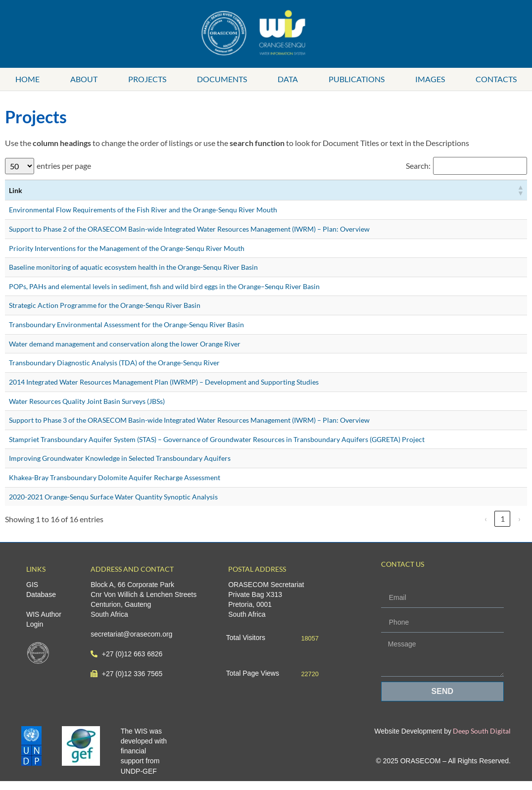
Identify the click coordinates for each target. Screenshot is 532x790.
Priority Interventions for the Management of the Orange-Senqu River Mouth (127, 248)
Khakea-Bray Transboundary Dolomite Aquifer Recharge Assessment (115, 477)
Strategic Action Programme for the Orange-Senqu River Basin (105, 305)
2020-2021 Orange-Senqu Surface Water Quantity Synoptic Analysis (113, 497)
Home (27, 79)
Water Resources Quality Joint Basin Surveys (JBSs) (87, 401)
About (84, 79)
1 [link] (503, 518)
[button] (520, 190)
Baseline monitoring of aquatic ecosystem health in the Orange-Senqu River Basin (133, 267)
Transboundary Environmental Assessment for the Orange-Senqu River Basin (126, 324)
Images (430, 79)
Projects (147, 79)
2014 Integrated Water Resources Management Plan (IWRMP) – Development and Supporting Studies (164, 382)
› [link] (519, 518)
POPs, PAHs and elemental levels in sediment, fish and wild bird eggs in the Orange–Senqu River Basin (164, 286)
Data (288, 79)
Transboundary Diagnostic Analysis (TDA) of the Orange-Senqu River (114, 363)
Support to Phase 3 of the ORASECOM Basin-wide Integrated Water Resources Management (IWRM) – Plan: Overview (189, 420)
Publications (357, 79)
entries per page (64, 166)
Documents (222, 79)
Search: (418, 166)
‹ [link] (486, 518)
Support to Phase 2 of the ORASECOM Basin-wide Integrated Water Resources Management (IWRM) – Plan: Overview (189, 229)
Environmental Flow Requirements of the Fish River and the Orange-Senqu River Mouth (143, 210)
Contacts (496, 79)
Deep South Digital (481, 731)
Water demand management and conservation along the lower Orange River (125, 344)
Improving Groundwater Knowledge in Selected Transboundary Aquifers (120, 458)
